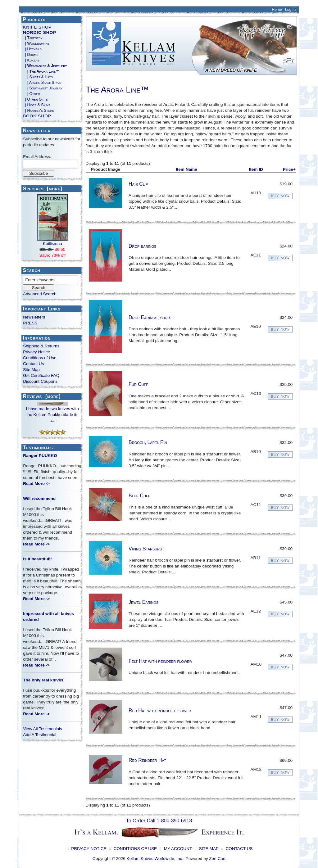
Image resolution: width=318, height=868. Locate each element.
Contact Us (33, 364)
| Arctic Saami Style (42, 83)
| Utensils (32, 49)
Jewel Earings (143, 602)
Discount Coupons (40, 381)
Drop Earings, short (150, 317)
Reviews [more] (42, 396)
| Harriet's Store (39, 111)
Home (277, 10)
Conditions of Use (40, 358)
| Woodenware (36, 43)
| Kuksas (31, 60)
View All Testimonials (43, 729)
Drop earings (142, 246)
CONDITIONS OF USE (135, 849)
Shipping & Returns (41, 346)
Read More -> (36, 484)
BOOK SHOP (37, 116)
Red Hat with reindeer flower (160, 710)
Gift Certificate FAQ (41, 375)
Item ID (256, 169)
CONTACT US (239, 849)
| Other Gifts (35, 99)
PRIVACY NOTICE (89, 849)
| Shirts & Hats (38, 77)
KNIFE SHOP (37, 27)
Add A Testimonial (40, 735)
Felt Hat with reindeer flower (160, 661)
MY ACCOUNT (178, 849)
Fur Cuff (138, 384)
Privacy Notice (36, 352)
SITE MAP (209, 849)
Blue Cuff (139, 496)
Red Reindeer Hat (147, 760)
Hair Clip (138, 184)
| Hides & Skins (36, 105)
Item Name (186, 169)
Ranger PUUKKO (40, 456)
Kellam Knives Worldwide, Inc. (155, 859)
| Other (31, 94)
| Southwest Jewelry (43, 88)
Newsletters (34, 317)
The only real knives (43, 680)
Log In (290, 10)
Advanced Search (40, 294)
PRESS (30, 323)
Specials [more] (43, 189)
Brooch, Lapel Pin (148, 442)
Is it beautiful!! (37, 559)
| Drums (31, 55)
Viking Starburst (146, 549)
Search (32, 270)
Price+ (289, 169)
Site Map (31, 370)
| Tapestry (33, 38)
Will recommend (39, 498)
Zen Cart (217, 859)
